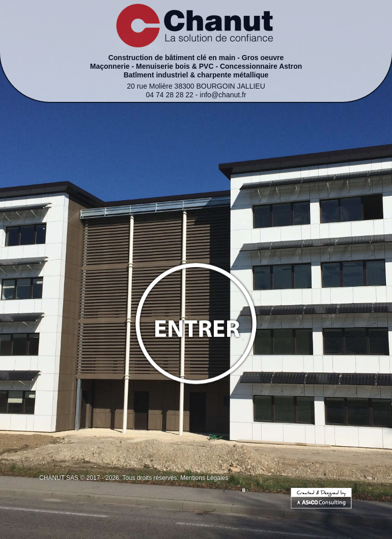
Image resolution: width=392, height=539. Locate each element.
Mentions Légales (204, 478)
